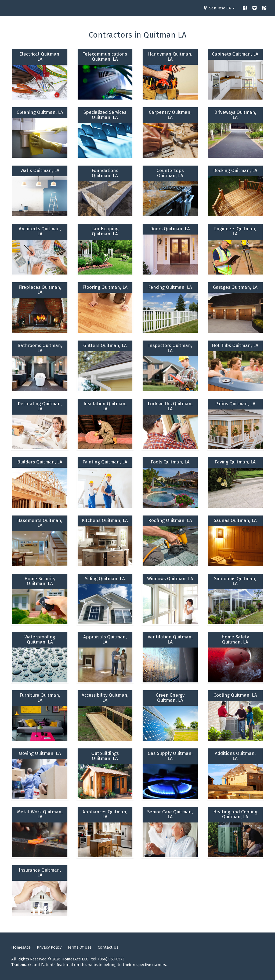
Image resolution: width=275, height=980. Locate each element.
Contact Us (108, 947)
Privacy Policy (49, 947)
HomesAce (21, 947)
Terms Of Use (79, 947)
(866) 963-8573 (111, 959)
